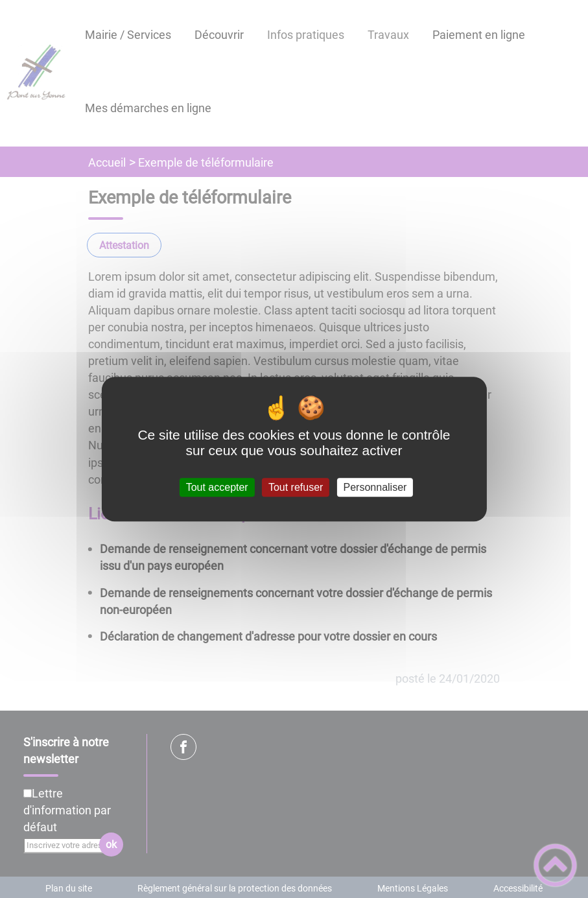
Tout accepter (217, 487)
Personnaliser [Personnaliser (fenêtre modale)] (375, 487)
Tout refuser (296, 487)
